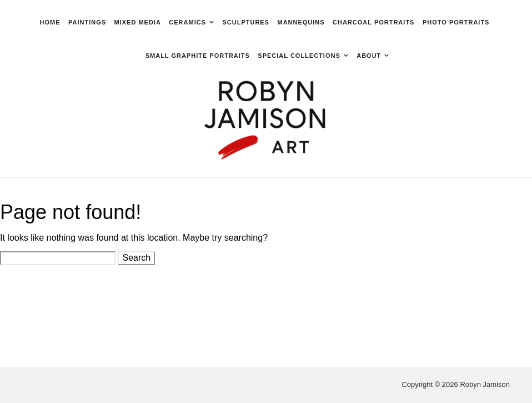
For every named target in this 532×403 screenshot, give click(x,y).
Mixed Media (138, 22)
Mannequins (301, 22)
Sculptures (246, 22)
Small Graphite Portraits (198, 56)
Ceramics (187, 22)
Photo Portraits (456, 22)
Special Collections (299, 56)
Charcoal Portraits (373, 22)
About (369, 56)
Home (50, 22)
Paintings (87, 22)
